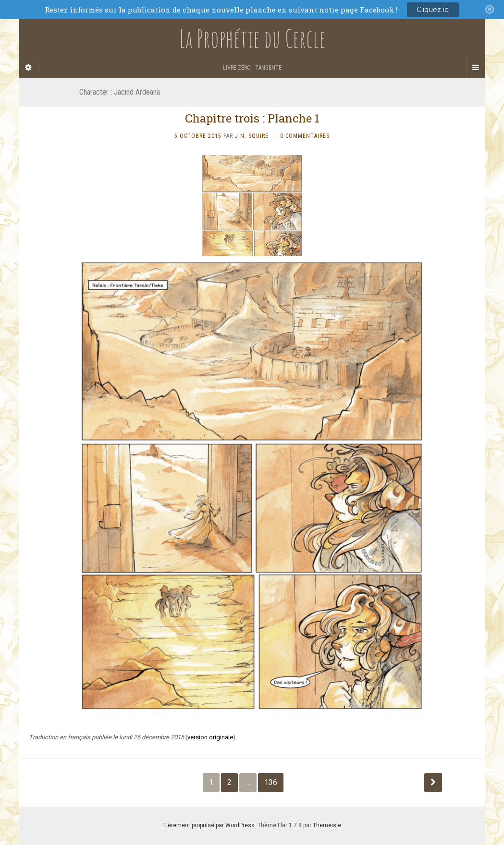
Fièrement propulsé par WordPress (209, 825)
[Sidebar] (29, 68)
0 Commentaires (305, 136)
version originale (210, 737)
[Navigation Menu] (476, 68)
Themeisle (327, 825)
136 (271, 782)
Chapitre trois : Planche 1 (252, 118)
